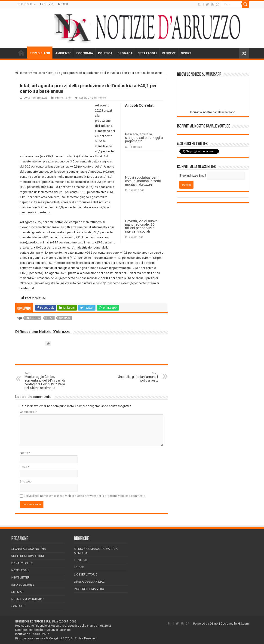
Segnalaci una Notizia (29, 549)
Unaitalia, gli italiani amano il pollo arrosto (135, 377)
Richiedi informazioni (28, 556)
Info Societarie (23, 585)
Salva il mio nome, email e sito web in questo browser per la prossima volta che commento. (85, 496)
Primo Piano (37, 73)
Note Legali (20, 570)
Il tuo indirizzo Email (193, 176)
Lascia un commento (93, 98)
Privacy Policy (22, 563)
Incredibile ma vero (89, 589)
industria (33, 318)
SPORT (186, 53)
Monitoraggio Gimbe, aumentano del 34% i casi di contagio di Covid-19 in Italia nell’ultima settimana (48, 381)
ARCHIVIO (46, 4)
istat (49, 318)
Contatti (18, 606)
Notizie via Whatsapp (27, 599)
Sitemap (17, 592)
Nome (25, 453)
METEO (63, 4)
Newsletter (20, 577)
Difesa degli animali (90, 582)
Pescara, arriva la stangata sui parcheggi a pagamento (144, 138)
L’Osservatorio (86, 574)
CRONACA (125, 53)
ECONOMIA (85, 53)
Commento (28, 412)
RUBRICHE (25, 4)
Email (25, 467)
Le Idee (79, 567)
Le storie (81, 560)
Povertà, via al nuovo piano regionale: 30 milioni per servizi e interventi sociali (141, 226)
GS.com (243, 624)
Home (21, 73)
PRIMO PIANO (40, 53)
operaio (65, 318)
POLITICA (105, 53)
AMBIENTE (63, 53)
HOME (21, 53)
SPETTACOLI (147, 53)
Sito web (26, 481)
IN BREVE (169, 53)
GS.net (214, 624)
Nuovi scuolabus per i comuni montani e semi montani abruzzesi (143, 181)
